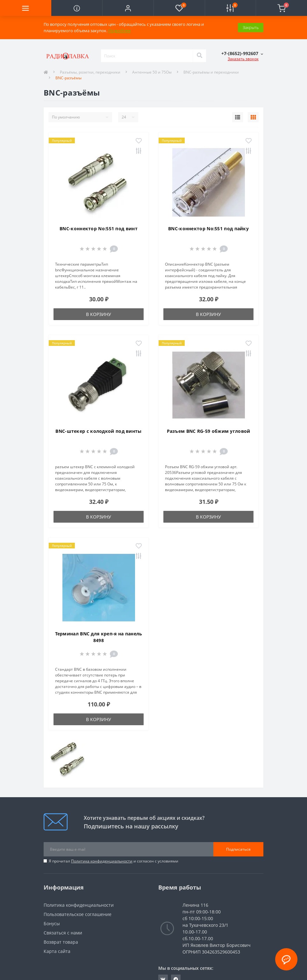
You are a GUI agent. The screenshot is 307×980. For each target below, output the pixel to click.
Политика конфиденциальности (102, 861)
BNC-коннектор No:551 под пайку (208, 229)
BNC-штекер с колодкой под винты (98, 431)
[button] (128, 8)
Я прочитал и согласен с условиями (114, 861)
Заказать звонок (243, 59)
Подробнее (119, 31)
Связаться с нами (63, 933)
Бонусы (52, 923)
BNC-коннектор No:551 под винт (99, 229)
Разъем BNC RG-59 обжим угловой (209, 431)
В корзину (99, 314)
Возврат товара (61, 942)
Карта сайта (57, 951)
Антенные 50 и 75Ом (152, 72)
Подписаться (238, 849)
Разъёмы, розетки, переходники (90, 72)
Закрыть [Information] (251, 27)
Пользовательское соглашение (78, 914)
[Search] (199, 56)
